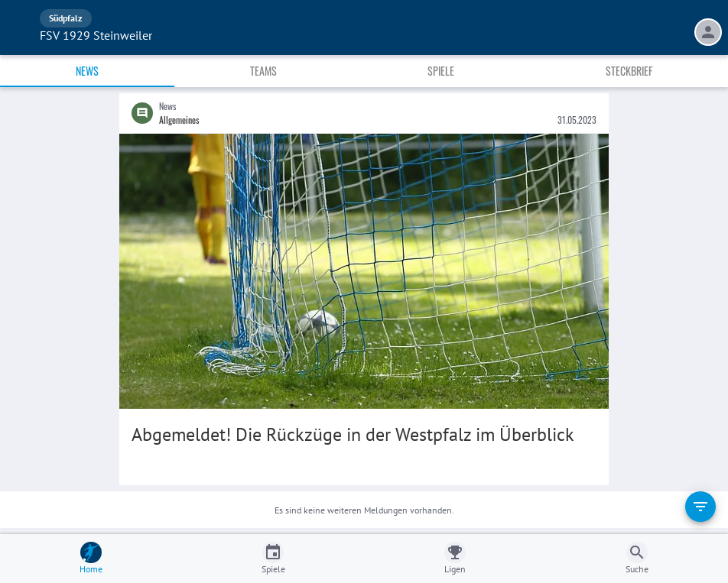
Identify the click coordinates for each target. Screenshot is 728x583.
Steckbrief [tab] (629, 71)
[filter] (700, 507)
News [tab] (87, 71)
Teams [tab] (263, 71)
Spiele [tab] (441, 71)
